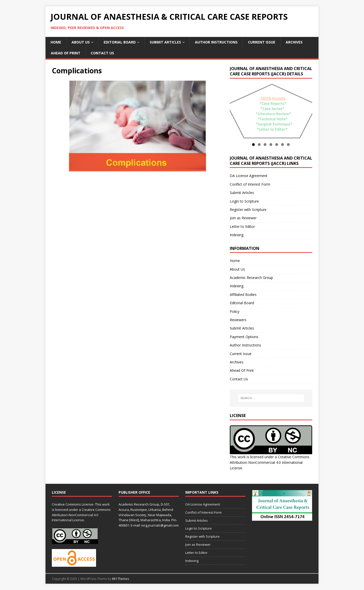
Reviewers (238, 320)
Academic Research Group (251, 278)
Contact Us (102, 53)
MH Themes (120, 579)
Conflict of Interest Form (250, 184)
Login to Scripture (244, 201)
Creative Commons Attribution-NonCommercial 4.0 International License (270, 463)
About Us (81, 42)
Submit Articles (165, 42)
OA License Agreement (249, 176)
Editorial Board (120, 42)
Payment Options (244, 337)
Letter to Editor (242, 226)
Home (56, 42)
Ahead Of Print (66, 53)
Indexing (237, 235)
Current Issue (262, 42)
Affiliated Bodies (243, 294)
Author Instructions (216, 42)
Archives (294, 42)
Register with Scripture (248, 210)
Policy (235, 311)
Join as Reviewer (243, 218)
